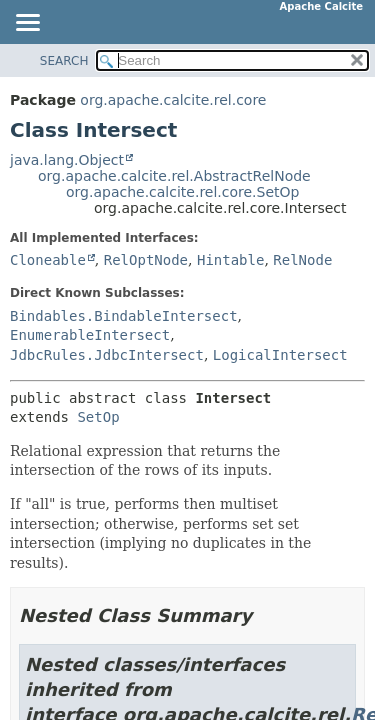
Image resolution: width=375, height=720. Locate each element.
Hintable (230, 260)
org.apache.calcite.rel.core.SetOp (182, 192)
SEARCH (64, 61)
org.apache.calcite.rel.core (173, 100)
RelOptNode (146, 260)
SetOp (98, 417)
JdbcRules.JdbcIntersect (107, 355)
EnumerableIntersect (90, 335)
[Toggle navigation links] (27, 24)
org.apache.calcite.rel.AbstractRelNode (174, 176)
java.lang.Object (67, 160)
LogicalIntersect (280, 355)
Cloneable (48, 260)
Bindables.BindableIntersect (124, 316)
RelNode (302, 260)
